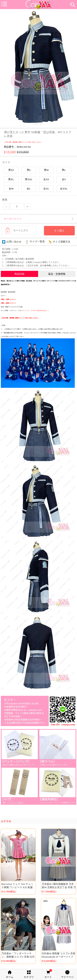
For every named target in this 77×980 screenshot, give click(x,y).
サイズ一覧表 (35, 241)
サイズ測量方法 (59, 242)
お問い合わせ (12, 242)
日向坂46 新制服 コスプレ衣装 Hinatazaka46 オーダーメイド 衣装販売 (59, 957)
